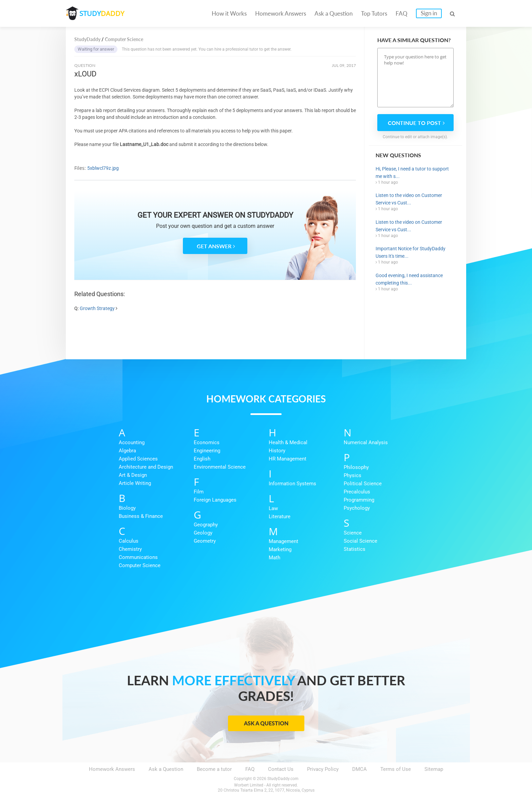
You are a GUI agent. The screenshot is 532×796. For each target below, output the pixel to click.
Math (274, 558)
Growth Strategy (97, 308)
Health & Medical (288, 442)
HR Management (288, 459)
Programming (359, 500)
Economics (207, 442)
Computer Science (140, 565)
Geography (206, 525)
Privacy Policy (323, 769)
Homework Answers (281, 13)
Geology (203, 533)
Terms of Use (396, 769)
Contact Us (281, 769)
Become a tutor (214, 769)
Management (283, 541)
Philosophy (356, 467)
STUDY (102, 13)
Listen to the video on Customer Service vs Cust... (409, 199)
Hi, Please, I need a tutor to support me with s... (412, 173)
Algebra (127, 451)
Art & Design (133, 475)
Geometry (205, 541)
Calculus (129, 541)
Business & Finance (141, 516)
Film (199, 492)
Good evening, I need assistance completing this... (409, 279)
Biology (127, 508)
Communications (138, 557)
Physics (353, 475)
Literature (280, 517)
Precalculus (357, 492)
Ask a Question (334, 13)
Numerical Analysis (366, 442)
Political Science (363, 484)
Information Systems (292, 484)
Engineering (207, 451)
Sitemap (434, 769)
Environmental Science (220, 467)
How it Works (229, 13)
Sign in (429, 13)
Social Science (360, 541)
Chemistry (130, 549)
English (202, 459)
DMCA (359, 769)
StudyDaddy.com (283, 779)
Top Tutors (374, 13)
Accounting (132, 442)
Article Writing (135, 483)
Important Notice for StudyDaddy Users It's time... (411, 252)
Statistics (355, 549)
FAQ (402, 13)
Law (273, 508)
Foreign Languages (215, 500)
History (277, 451)
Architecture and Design (146, 467)
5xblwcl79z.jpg (103, 168)
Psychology (357, 508)
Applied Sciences (138, 459)
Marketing (280, 549)
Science (353, 533)
